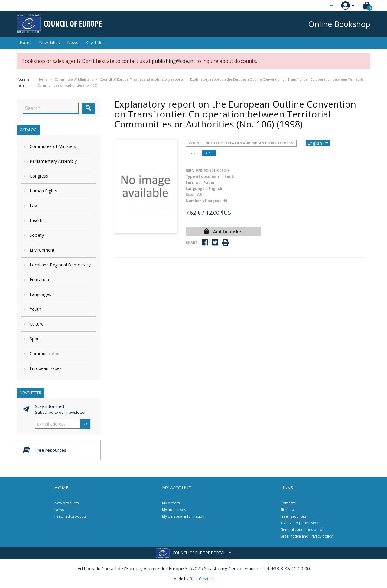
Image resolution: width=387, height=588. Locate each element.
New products (67, 503)
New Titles (49, 42)
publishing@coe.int (173, 61)
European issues (46, 368)
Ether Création (202, 579)
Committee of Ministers (53, 146)
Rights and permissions (300, 523)
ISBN (190, 170)
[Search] (51, 108)
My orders (171, 503)
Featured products (70, 516)
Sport (35, 339)
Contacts (288, 503)
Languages (40, 294)
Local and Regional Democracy (60, 265)
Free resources (293, 516)
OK (85, 424)
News (73, 42)
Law (34, 206)
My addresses (174, 510)
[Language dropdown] (320, 6)
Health (36, 220)
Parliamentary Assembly (53, 161)
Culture (37, 324)
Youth (35, 309)
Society (37, 235)
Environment (42, 250)
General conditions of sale (303, 530)
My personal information (183, 516)
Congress (39, 176)
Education (39, 280)
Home (26, 42)
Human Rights (43, 191)
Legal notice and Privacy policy (306, 536)
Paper (209, 153)
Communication (45, 353)
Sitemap (287, 510)
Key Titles (95, 42)
